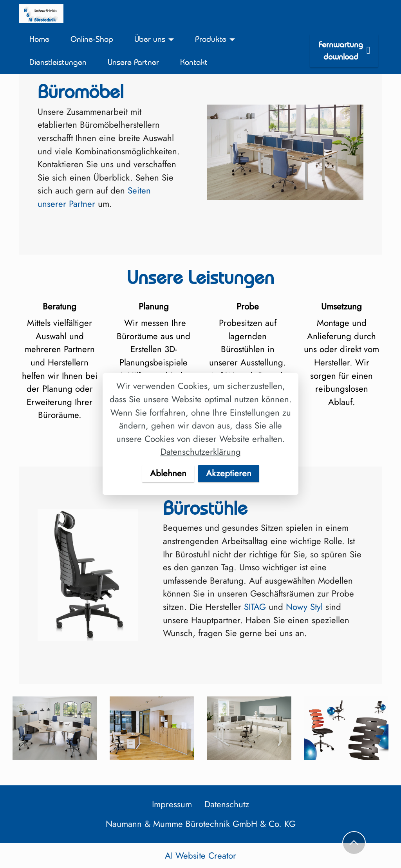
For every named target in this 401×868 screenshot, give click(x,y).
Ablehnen (168, 473)
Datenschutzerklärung (201, 452)
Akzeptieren (229, 473)
